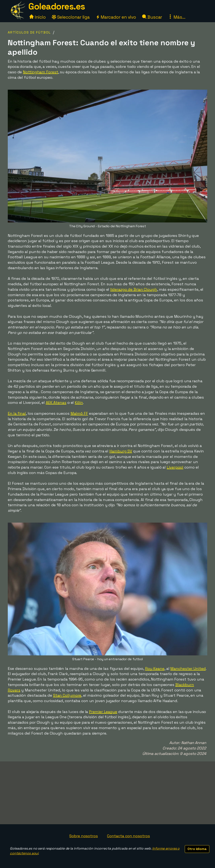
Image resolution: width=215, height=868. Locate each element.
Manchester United (188, 668)
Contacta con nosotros (128, 836)
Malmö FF (79, 413)
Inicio (37, 17)
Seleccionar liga (71, 17)
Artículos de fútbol (29, 32)
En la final (17, 413)
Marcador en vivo (116, 17)
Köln (79, 402)
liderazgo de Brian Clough (134, 289)
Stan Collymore (67, 695)
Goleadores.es (57, 6)
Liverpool (175, 467)
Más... (177, 17)
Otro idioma (197, 849)
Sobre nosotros (84, 836)
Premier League (103, 712)
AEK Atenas (56, 402)
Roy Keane (155, 668)
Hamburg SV (121, 451)
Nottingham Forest (40, 72)
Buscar (152, 17)
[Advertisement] (107, 793)
